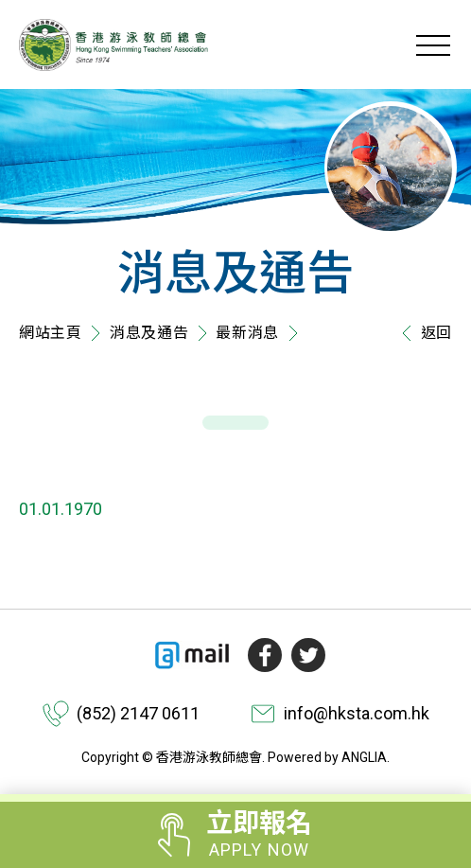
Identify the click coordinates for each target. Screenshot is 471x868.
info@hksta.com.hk (357, 713)
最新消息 (247, 333)
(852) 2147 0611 (138, 713)
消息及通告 (149, 333)
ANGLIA (364, 757)
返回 (423, 333)
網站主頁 (51, 333)
